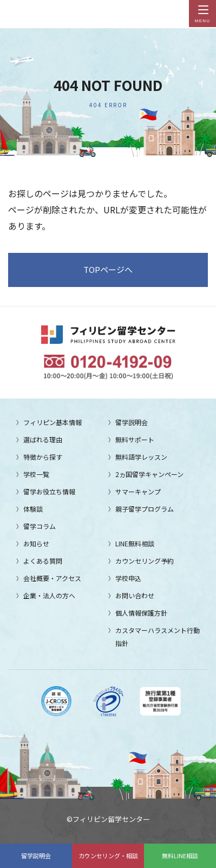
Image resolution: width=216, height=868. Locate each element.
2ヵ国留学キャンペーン (149, 474)
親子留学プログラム (145, 509)
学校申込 (128, 578)
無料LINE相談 (180, 856)
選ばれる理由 (43, 439)
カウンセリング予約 (145, 561)
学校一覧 (36, 474)
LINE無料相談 (135, 543)
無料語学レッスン (141, 457)
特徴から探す (43, 457)
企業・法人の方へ (49, 595)
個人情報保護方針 (141, 613)
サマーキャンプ (138, 491)
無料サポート (135, 439)
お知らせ (36, 543)
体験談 (33, 509)
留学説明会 (36, 856)
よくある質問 (43, 561)
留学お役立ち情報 (49, 491)
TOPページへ (108, 269)
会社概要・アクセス (52, 578)
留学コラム (40, 526)
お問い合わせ (135, 595)
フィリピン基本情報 (53, 422)
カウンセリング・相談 (108, 856)
